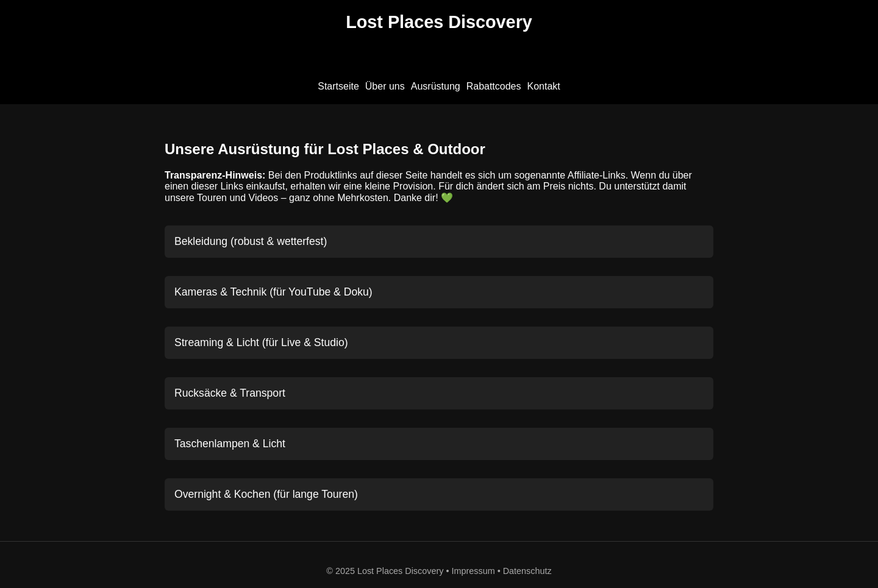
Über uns (385, 86)
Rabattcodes (494, 86)
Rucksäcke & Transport (230, 393)
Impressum (473, 571)
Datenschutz (527, 571)
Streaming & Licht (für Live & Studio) (261, 342)
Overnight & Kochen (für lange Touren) (266, 494)
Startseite (338, 86)
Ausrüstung (436, 86)
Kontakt (544, 86)
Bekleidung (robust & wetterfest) (251, 241)
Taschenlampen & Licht (230, 444)
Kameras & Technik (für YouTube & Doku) (273, 292)
